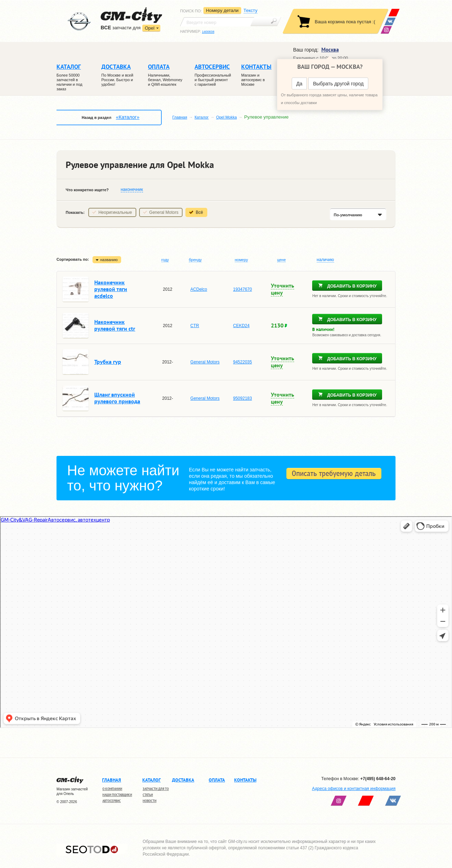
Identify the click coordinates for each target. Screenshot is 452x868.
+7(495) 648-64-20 (378, 779)
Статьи (148, 795)
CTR (195, 326)
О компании (112, 789)
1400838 (208, 32)
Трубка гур (108, 362)
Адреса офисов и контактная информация (354, 789)
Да (299, 84)
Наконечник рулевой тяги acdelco (111, 289)
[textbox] (217, 22)
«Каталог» (127, 117)
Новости (150, 801)
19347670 (242, 289)
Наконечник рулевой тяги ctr (115, 325)
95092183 (242, 398)
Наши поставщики (117, 795)
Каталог (202, 117)
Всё (199, 212)
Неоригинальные (115, 212)
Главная (180, 117)
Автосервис (112, 801)
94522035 (242, 362)
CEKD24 (241, 326)
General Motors (164, 212)
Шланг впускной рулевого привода (117, 398)
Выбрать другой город (338, 84)
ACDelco (199, 289)
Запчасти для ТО (156, 789)
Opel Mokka (227, 117)
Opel (150, 28)
